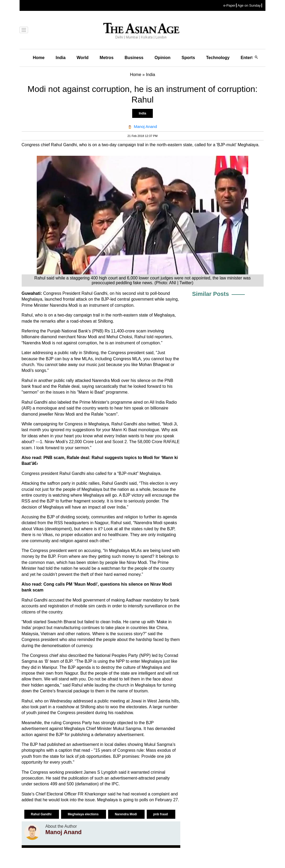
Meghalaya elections (84, 814)
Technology (218, 58)
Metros (107, 58)
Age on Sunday (249, 5)
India (60, 58)
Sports (188, 58)
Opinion (162, 58)
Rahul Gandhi (42, 814)
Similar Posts (211, 294)
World (83, 58)
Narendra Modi (126, 814)
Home (39, 58)
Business (134, 58)
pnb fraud (161, 814)
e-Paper (229, 5)
